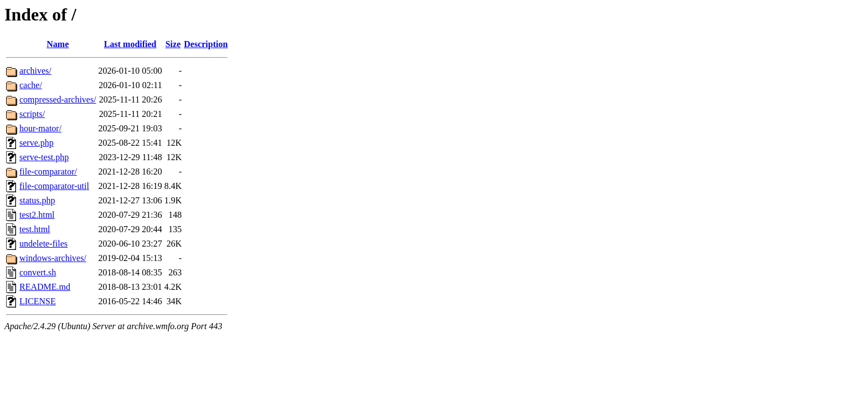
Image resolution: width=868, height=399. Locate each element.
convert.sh (38, 272)
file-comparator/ (48, 172)
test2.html (37, 215)
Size (173, 44)
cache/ (31, 85)
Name (58, 44)
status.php (37, 200)
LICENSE (38, 301)
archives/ (35, 71)
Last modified (130, 44)
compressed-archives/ (58, 99)
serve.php (37, 143)
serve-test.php (44, 157)
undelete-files (43, 244)
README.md (45, 287)
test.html (35, 229)
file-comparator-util (54, 186)
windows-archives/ (53, 258)
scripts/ (32, 114)
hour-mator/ (40, 128)
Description (206, 44)
